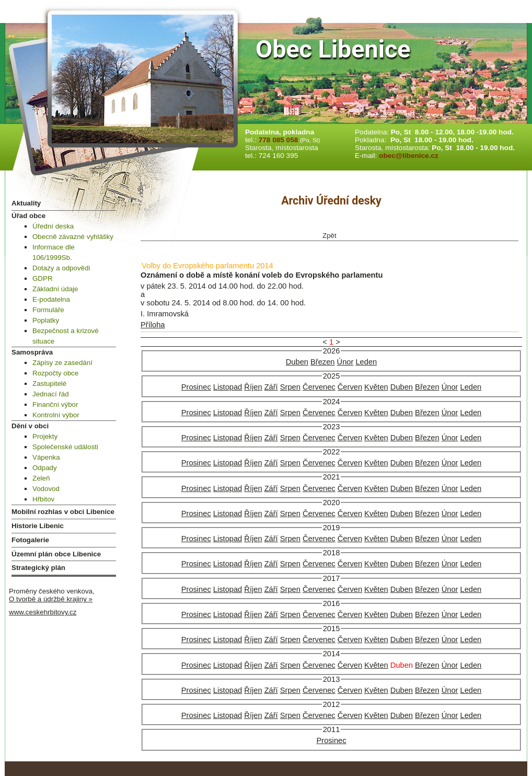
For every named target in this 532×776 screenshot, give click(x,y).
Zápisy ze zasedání (62, 363)
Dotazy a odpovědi (61, 268)
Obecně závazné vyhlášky (73, 237)
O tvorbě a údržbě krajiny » (51, 599)
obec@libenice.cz (409, 156)
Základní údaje (55, 289)
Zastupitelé (49, 384)
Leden (366, 362)
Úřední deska (53, 226)
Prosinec (196, 387)
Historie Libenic (38, 526)
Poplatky (46, 320)
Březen (322, 362)
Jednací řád (51, 394)
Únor (345, 362)
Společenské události (65, 447)
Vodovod (46, 489)
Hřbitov (43, 499)
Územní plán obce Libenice (56, 554)
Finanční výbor (55, 404)
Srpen (290, 387)
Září (271, 387)
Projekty (45, 436)
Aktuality (26, 203)
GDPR (43, 278)
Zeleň (41, 478)
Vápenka (46, 457)
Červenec (319, 387)
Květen (376, 387)
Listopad (228, 387)
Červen (350, 387)
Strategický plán (38, 568)
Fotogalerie (30, 540)
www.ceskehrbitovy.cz (43, 612)
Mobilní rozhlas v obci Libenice (63, 512)
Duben (297, 362)
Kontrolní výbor (56, 415)
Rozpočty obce (55, 373)
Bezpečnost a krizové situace (66, 336)
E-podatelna (51, 299)
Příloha (153, 325)
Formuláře (48, 310)
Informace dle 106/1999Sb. (54, 252)
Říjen (253, 387)
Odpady (45, 468)
